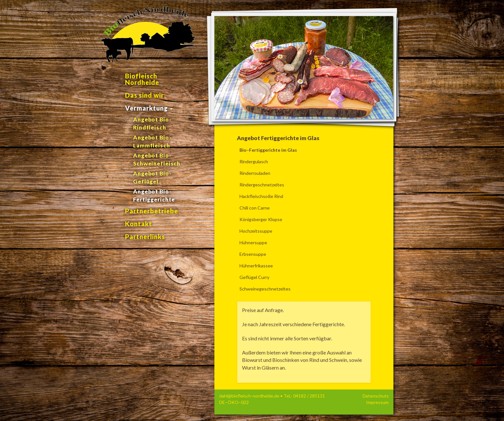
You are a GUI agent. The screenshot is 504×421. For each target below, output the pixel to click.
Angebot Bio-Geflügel (152, 177)
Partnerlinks (145, 237)
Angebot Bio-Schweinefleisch (157, 159)
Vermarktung (149, 108)
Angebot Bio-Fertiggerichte (154, 195)
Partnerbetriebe (152, 211)
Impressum (377, 402)
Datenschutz (376, 396)
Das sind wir (144, 95)
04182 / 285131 (309, 396)
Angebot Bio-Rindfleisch (152, 123)
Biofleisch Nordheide (142, 79)
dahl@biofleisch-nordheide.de (249, 396)
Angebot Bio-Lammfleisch (152, 141)
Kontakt (139, 224)
